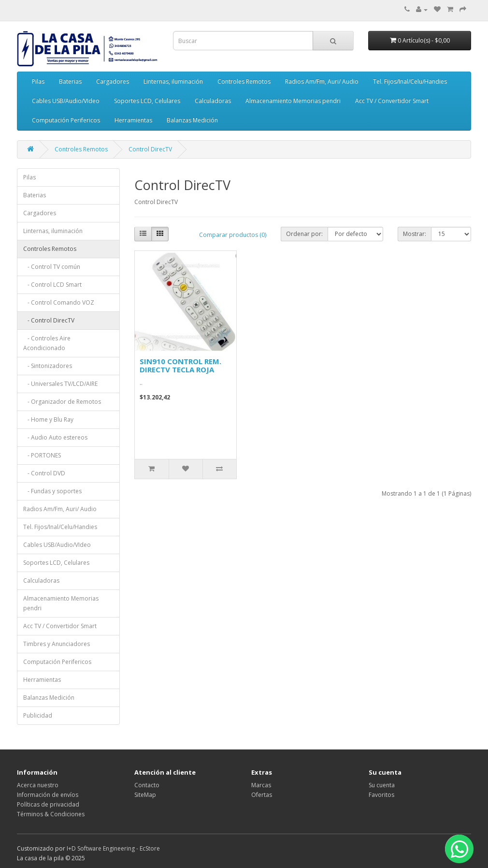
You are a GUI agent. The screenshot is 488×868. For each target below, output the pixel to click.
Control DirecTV (150, 149)
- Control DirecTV (49, 320)
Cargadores (113, 81)
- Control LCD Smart (52, 285)
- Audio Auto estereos (55, 437)
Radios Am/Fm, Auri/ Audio (322, 81)
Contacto (147, 785)
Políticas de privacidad (48, 804)
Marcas (261, 785)
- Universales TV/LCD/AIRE (60, 384)
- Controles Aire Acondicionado (47, 343)
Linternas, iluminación (173, 81)
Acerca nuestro (38, 785)
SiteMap (145, 795)
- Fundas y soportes (52, 491)
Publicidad (38, 715)
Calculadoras (213, 101)
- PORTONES (42, 455)
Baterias (70, 81)
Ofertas (262, 795)
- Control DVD (44, 473)
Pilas (38, 81)
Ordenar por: (304, 234)
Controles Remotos (244, 81)
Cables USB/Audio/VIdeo (66, 101)
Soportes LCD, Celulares (147, 101)
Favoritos (381, 795)
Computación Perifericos (66, 120)
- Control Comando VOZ (59, 302)
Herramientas (133, 120)
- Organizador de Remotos (62, 402)
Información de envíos (48, 795)
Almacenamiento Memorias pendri (293, 101)
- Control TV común (52, 267)
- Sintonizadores (48, 366)
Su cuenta (382, 785)
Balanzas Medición (192, 120)
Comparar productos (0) (233, 235)
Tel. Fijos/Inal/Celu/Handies (410, 81)
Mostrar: (415, 234)
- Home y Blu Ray (48, 419)
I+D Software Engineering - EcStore (113, 848)
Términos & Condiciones (51, 814)
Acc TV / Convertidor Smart (392, 101)
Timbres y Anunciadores (57, 644)
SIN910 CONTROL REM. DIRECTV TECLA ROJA (180, 365)
